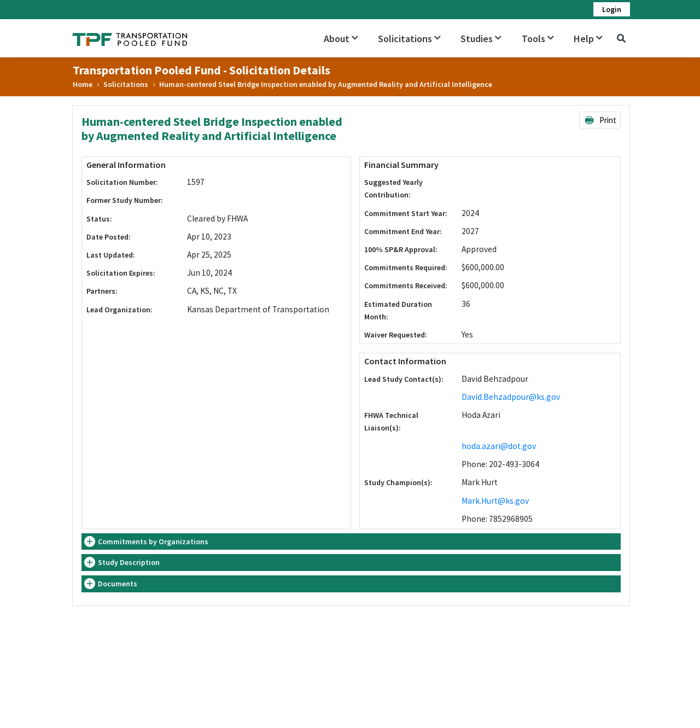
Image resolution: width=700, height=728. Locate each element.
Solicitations (409, 39)
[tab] (351, 542)
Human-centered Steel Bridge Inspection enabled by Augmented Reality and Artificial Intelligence (326, 84)
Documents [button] (118, 584)
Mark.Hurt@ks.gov (495, 501)
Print (600, 120)
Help (588, 39)
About (341, 39)
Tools (538, 39)
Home (83, 84)
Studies (481, 39)
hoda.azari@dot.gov (499, 446)
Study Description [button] (129, 562)
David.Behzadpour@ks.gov (511, 397)
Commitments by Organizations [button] (153, 541)
